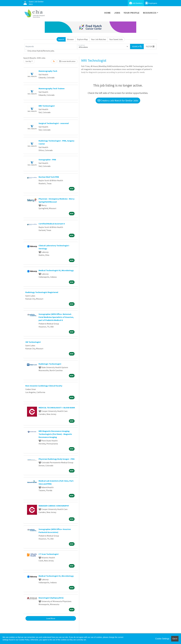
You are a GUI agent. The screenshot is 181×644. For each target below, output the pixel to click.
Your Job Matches (99, 39)
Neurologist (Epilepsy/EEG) (51, 598)
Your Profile (132, 13)
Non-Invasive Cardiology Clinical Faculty (44, 386)
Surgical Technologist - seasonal (54, 123)
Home (108, 13)
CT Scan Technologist (49, 554)
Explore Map (82, 39)
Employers (151, 3)
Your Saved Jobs (116, 39)
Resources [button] (150, 13)
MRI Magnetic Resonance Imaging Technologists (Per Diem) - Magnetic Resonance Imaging (55, 434)
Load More (51, 618)
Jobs (117, 13)
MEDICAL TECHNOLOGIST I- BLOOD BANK (57, 408)
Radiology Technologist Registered (42, 292)
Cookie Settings (162, 639)
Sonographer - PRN (47, 160)
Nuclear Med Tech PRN (49, 177)
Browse (70, 39)
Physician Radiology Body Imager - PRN (57, 459)
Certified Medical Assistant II (52, 224)
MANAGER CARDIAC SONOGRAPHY (54, 506)
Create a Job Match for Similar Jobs (118, 100)
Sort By (28, 61)
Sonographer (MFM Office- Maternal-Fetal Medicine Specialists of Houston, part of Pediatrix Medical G (56, 317)
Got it (175, 639)
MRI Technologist (47, 106)
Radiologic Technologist (50, 364)
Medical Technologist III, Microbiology (56, 270)
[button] (150, 46)
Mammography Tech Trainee (52, 88)
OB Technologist (33, 342)
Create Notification (67, 61)
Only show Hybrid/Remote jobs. (41, 51)
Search (61, 39)
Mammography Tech (48, 71)
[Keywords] (51, 46)
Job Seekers (136, 3)
